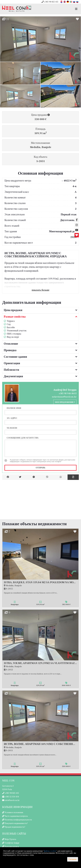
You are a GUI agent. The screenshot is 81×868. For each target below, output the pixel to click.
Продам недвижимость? (15, 827)
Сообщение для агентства (23, 438)
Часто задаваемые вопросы (16, 816)
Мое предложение (65, 402)
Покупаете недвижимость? (16, 823)
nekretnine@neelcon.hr (64, 397)
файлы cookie (50, 851)
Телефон (12, 428)
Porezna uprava (12, 847)
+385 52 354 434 (11, 797)
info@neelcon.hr (11, 800)
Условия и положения (14, 813)
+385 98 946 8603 (68, 393)
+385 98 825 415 (50, 2)
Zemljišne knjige (12, 843)
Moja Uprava (10, 839)
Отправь (41, 468)
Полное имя (14, 408)
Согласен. (73, 859)
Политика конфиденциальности (18, 820)
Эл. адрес (12, 418)
